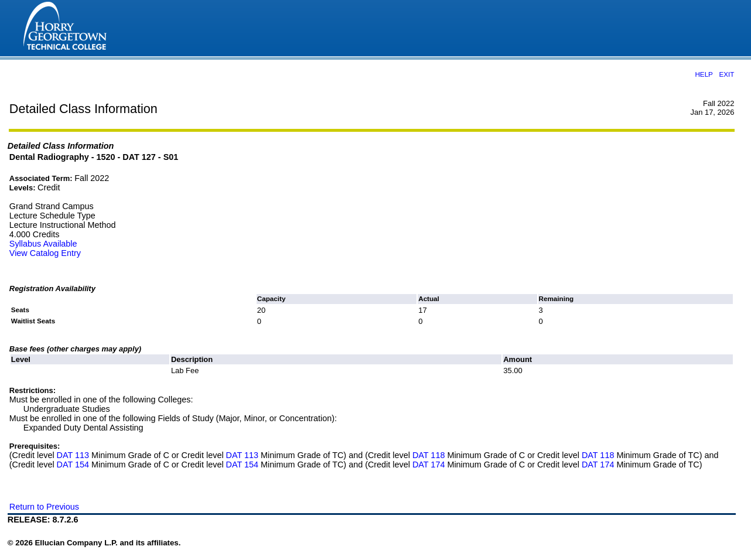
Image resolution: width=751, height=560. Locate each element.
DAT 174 (429, 465)
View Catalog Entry (45, 253)
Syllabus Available (43, 244)
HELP (704, 74)
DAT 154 (73, 465)
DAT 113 (73, 455)
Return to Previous (44, 507)
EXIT (726, 74)
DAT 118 (429, 455)
